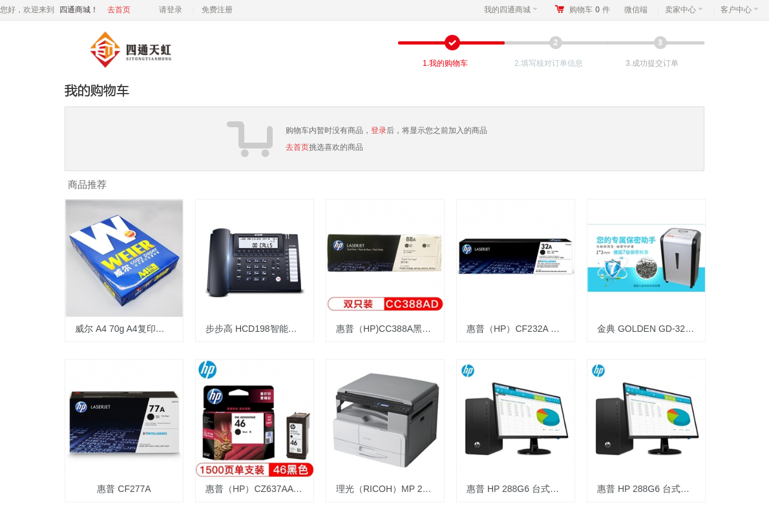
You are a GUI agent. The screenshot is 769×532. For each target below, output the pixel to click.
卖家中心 (684, 10)
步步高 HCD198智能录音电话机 (259, 329)
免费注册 (217, 10)
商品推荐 (87, 184)
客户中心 (740, 10)
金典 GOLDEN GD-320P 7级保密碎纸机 (651, 329)
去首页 (119, 10)
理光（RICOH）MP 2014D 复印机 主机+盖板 (390, 489)
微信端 (636, 10)
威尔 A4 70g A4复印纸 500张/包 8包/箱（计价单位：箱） (129, 329)
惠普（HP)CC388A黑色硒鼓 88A (390, 329)
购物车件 (590, 10)
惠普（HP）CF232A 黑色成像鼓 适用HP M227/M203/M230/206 (521, 329)
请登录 (171, 10)
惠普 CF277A (124, 489)
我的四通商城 (511, 10)
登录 (379, 130)
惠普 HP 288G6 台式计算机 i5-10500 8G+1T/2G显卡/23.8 (521, 489)
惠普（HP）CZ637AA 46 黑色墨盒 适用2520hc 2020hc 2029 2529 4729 (259, 489)
